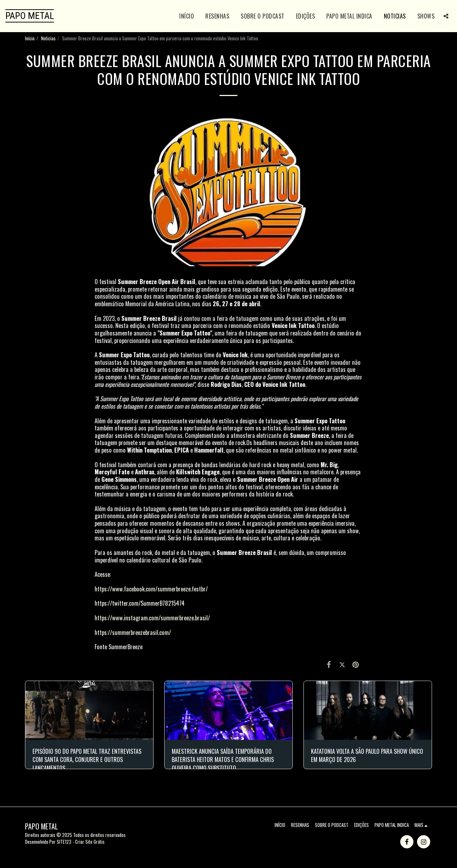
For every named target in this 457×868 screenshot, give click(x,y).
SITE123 (64, 842)
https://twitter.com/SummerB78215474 (140, 603)
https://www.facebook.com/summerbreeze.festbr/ (151, 589)
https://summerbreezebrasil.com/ (133, 632)
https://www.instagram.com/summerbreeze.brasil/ (152, 618)
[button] (446, 16)
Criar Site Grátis (90, 842)
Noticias (48, 38)
